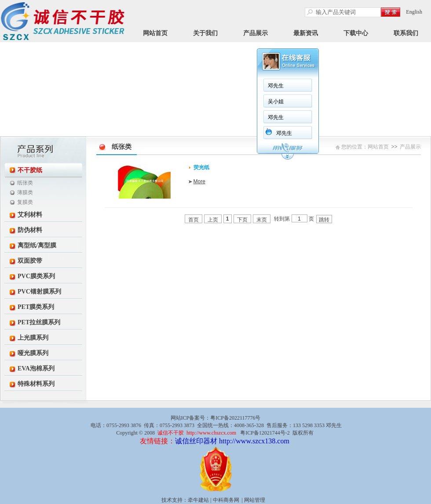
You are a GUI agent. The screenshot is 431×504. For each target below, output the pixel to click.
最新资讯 (306, 33)
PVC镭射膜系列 (39, 292)
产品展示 (256, 33)
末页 (262, 220)
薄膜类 (25, 192)
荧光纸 (201, 167)
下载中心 (356, 33)
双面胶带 (30, 261)
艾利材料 (30, 215)
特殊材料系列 (36, 384)
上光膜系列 (33, 338)
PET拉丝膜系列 (39, 322)
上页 (213, 220)
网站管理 (255, 500)
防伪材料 (30, 230)
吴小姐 (276, 102)
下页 (242, 220)
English (414, 12)
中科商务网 (226, 500)
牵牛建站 (198, 500)
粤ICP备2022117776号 (235, 418)
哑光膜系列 (33, 353)
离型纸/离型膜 (37, 245)
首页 (194, 220)
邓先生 (276, 86)
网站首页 (155, 33)
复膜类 (25, 202)
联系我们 (406, 33)
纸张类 (25, 183)
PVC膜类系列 (36, 276)
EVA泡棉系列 (36, 368)
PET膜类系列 (36, 307)
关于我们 (205, 33)
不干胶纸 (30, 170)
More (199, 181)
